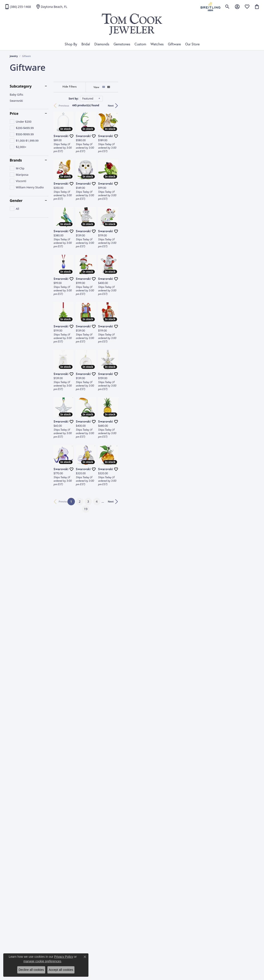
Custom (140, 44)
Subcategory (21, 86)
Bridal (86, 44)
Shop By (71, 44)
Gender (16, 201)
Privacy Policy (64, 957)
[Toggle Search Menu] (227, 7)
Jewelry (14, 56)
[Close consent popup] (85, 957)
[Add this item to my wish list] (117, 181)
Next (247, 106)
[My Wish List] (247, 7)
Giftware (174, 44)
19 (172, 809)
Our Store (192, 44)
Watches (157, 44)
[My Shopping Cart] (257, 7)
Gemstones (122, 44)
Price (14, 113)
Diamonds (102, 44)
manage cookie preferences (42, 961)
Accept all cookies (61, 970)
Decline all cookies (31, 970)
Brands (16, 160)
